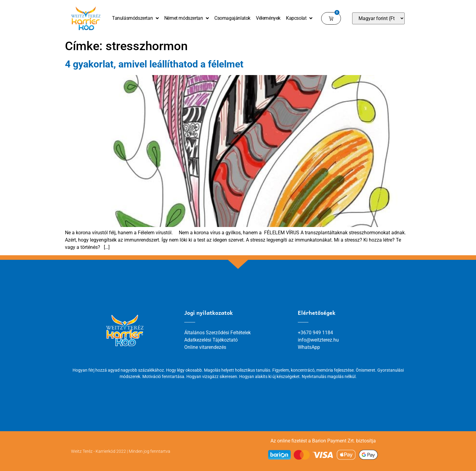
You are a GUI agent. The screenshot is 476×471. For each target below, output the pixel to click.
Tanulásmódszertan (135, 18)
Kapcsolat (299, 18)
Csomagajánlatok (232, 18)
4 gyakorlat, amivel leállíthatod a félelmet (154, 64)
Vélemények (268, 18)
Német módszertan (187, 18)
